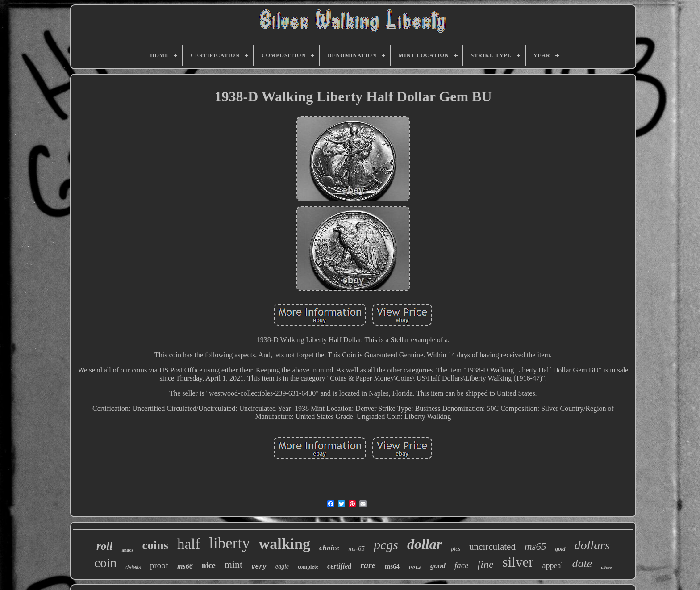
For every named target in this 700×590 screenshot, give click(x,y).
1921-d (415, 568)
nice (209, 565)
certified (339, 566)
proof (159, 565)
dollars (592, 545)
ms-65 (356, 548)
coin (105, 563)
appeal (552, 565)
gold (560, 549)
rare (368, 565)
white (606, 568)
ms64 (392, 566)
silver (518, 562)
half (189, 544)
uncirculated (492, 547)
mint (233, 564)
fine (486, 564)
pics (456, 549)
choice (329, 548)
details (133, 567)
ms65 (535, 546)
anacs (127, 550)
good (438, 566)
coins (155, 545)
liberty (229, 543)
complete (308, 567)
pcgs (386, 545)
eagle (282, 567)
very (259, 567)
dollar (425, 544)
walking (285, 544)
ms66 (185, 566)
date (582, 563)
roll (104, 546)
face (462, 565)
